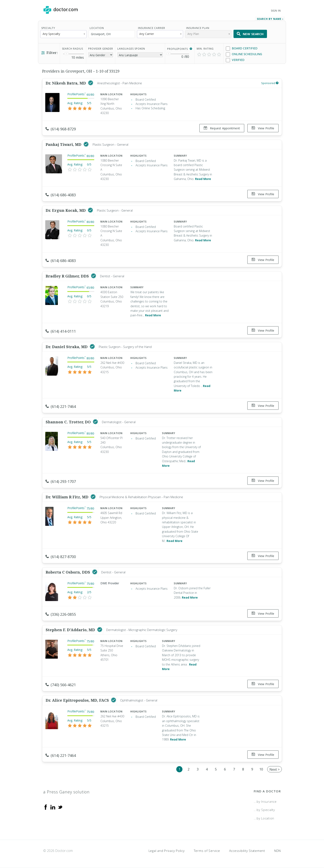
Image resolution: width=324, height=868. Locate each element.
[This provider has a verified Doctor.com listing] (91, 83)
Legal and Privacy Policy (167, 851)
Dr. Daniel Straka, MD (67, 347)
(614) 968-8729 (61, 129)
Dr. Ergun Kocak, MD (66, 210)
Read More (203, 179)
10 (261, 769)
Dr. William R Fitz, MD (68, 497)
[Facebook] (46, 807)
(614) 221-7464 (61, 406)
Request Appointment (222, 128)
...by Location (264, 818)
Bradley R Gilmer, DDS (68, 276)
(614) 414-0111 (61, 331)
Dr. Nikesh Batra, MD (66, 83)
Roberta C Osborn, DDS (68, 572)
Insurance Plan (198, 28)
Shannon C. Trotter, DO (69, 422)
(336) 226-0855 (61, 614)
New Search (250, 34)
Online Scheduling (244, 54)
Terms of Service (207, 851)
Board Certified (242, 48)
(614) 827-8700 (61, 557)
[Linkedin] (53, 807)
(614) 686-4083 (61, 195)
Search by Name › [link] (270, 19)
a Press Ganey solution (66, 792)
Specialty (48, 28)
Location (97, 28)
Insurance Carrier (152, 28)
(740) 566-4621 (61, 685)
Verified (235, 60)
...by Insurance (265, 801)
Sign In (276, 11)
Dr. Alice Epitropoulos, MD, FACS (78, 700)
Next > (275, 769)
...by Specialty (264, 810)
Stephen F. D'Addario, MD (71, 630)
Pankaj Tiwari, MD (64, 144)
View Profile (263, 128)
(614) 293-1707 (61, 481)
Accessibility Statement (247, 851)
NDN (278, 851)
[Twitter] (60, 807)
